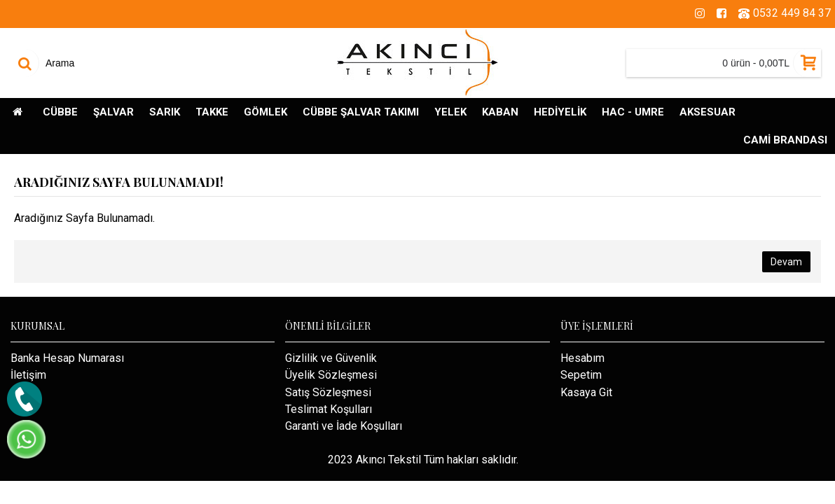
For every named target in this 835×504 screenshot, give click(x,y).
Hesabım (582, 358)
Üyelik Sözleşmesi (331, 375)
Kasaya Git (586, 392)
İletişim (28, 375)
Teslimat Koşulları (329, 409)
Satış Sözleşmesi (328, 392)
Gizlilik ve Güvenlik (331, 358)
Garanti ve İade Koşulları (344, 426)
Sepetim (581, 375)
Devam (786, 262)
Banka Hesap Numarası (67, 358)
